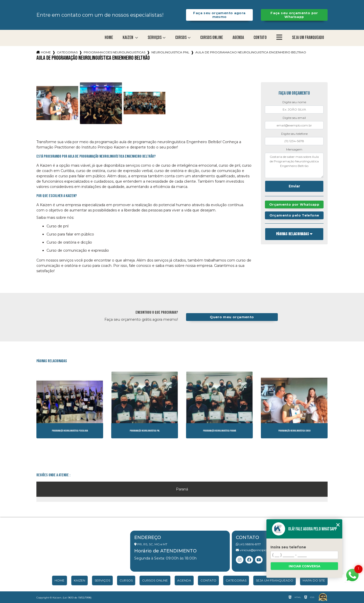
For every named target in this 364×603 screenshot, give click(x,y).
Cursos (181, 38)
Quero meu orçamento (232, 317)
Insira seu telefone (288, 547)
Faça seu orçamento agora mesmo (219, 15)
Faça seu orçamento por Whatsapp (294, 15)
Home (109, 38)
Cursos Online (212, 38)
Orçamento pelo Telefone (294, 215)
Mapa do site (314, 580)
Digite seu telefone (294, 134)
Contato (260, 38)
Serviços (155, 38)
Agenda (238, 38)
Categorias (67, 52)
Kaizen (128, 38)
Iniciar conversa (304, 566)
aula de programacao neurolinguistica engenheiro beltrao (251, 52)
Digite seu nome (294, 102)
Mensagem (294, 149)
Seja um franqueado (308, 38)
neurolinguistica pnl (170, 52)
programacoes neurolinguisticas (115, 52)
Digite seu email (294, 118)
